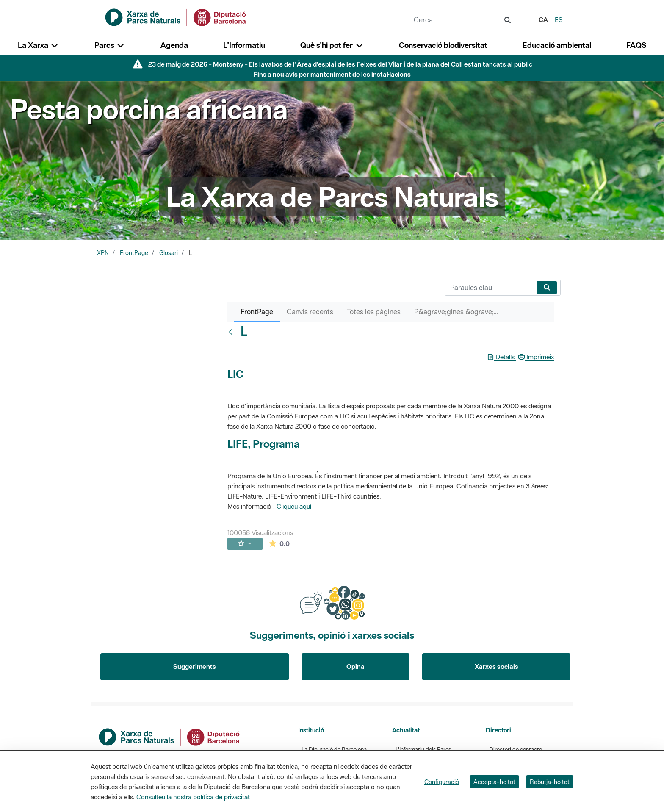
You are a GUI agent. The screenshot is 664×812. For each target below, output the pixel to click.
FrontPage (134, 253)
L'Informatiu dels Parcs (423, 750)
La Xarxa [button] (39, 45)
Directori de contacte (516, 750)
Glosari (169, 253)
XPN (103, 253)
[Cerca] (489, 288)
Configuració (442, 782)
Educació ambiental (557, 45)
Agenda (174, 45)
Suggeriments (195, 666)
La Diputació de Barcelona (334, 750)
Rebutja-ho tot (550, 782)
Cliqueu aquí (294, 506)
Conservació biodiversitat (443, 45)
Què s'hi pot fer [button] (332, 45)
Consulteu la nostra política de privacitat (193, 797)
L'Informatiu (244, 45)
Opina (356, 666)
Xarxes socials (497, 666)
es (559, 19)
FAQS (636, 45)
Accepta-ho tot (494, 782)
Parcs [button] (110, 45)
